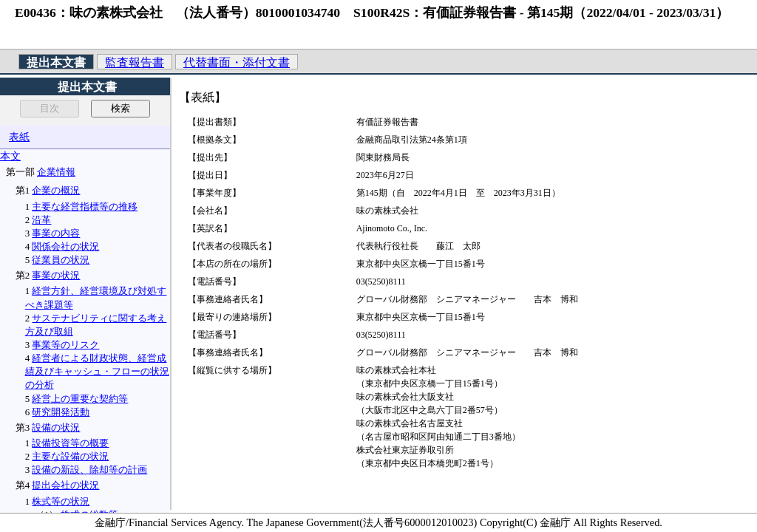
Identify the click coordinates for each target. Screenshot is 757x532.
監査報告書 (135, 62)
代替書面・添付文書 (237, 62)
